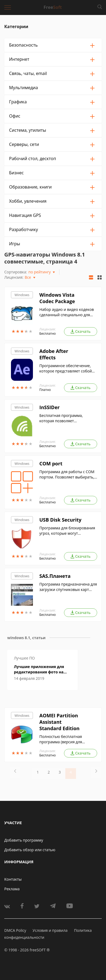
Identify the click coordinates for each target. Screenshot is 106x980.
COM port (51, 463)
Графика (18, 102)
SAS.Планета (55, 576)
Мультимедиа (24, 88)
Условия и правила (50, 930)
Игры (15, 244)
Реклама (12, 889)
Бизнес (16, 173)
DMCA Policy (15, 930)
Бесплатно (48, 333)
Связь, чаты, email (28, 73)
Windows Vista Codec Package (57, 298)
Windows (22, 295)
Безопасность (23, 45)
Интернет (19, 59)
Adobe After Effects (54, 354)
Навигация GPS (25, 215)
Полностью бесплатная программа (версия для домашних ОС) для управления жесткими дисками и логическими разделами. (68, 739)
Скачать (81, 331)
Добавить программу (24, 840)
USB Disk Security (60, 520)
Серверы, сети (24, 144)
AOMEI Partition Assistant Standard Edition (59, 722)
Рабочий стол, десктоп (33, 159)
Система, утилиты (28, 130)
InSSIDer (50, 407)
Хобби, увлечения (28, 201)
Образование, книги (30, 187)
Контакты (13, 879)
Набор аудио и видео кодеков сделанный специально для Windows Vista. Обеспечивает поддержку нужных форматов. (67, 312)
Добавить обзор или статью (30, 850)
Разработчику (24, 229)
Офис (15, 116)
